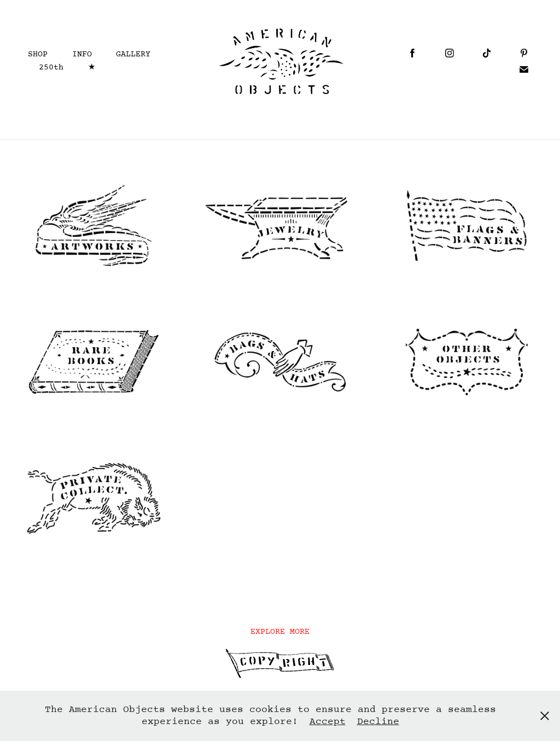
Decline (378, 722)
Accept (328, 722)
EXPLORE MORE (280, 632)
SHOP (38, 54)
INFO (82, 54)
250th (51, 68)
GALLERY (133, 54)
